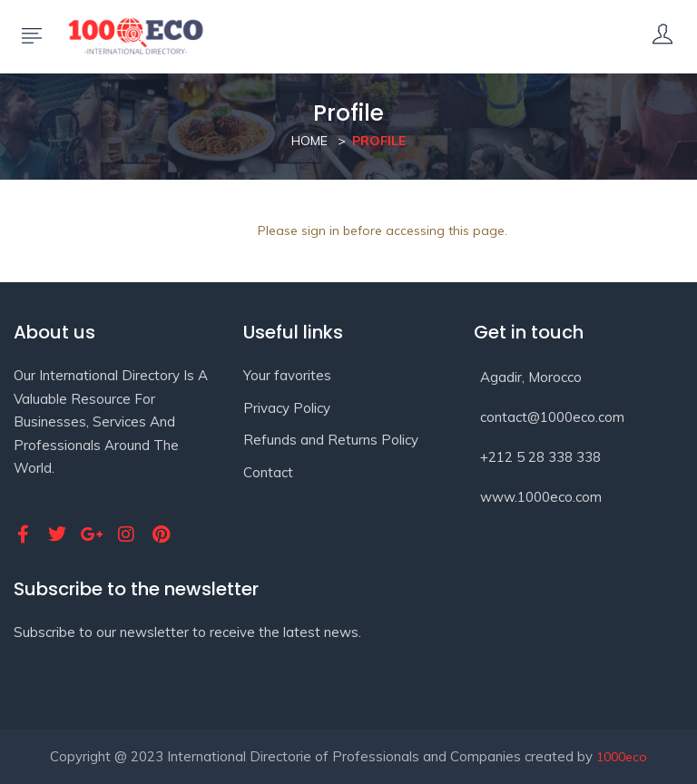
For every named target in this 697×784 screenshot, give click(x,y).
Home (309, 141)
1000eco (622, 757)
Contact (268, 472)
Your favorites (287, 375)
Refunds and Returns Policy (331, 440)
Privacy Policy (287, 408)
